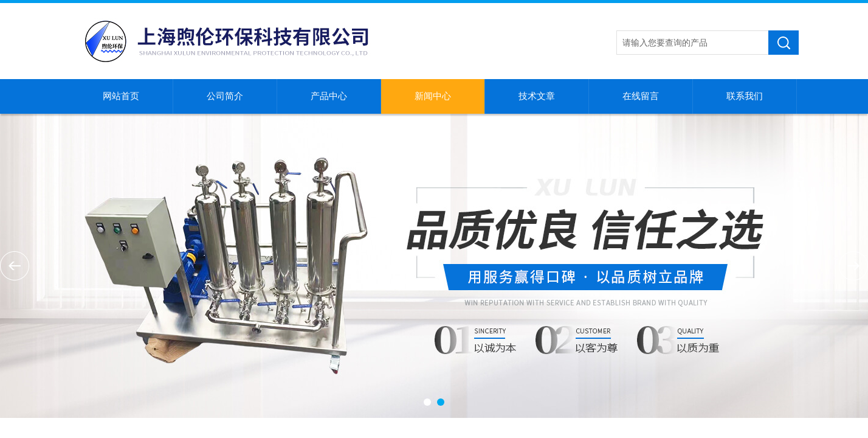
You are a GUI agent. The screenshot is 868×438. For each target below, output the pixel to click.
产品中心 (329, 96)
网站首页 (121, 96)
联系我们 (745, 96)
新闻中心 (433, 96)
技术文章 (537, 96)
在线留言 (641, 96)
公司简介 (225, 96)
